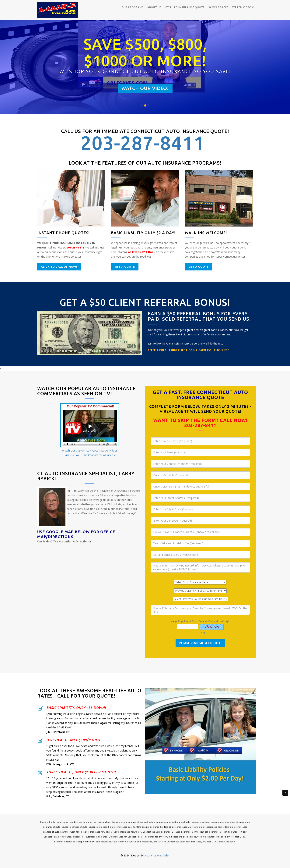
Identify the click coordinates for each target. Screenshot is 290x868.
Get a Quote (125, 266)
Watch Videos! (243, 7)
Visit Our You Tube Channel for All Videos (90, 455)
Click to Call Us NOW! (59, 266)
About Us (154, 7)
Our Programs (133, 7)
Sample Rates (218, 7)
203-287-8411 (143, 143)
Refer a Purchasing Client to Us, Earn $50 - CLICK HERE (189, 350)
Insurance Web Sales (157, 855)
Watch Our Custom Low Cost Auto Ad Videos (90, 450)
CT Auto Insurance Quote (185, 7)
